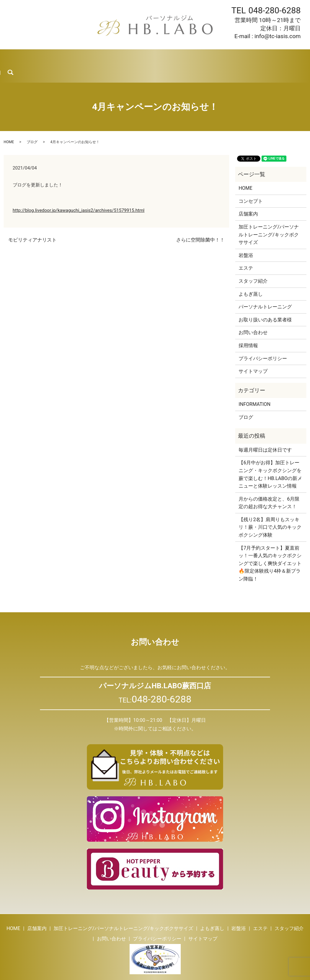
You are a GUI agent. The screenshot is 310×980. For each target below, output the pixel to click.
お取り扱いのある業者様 (265, 303)
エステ (153, 58)
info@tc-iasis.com (278, 36)
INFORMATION (254, 388)
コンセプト (251, 185)
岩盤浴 (131, 58)
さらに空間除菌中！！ (200, 224)
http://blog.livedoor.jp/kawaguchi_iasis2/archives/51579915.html (79, 194)
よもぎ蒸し (103, 58)
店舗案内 (38, 58)
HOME (13, 58)
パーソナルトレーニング (265, 290)
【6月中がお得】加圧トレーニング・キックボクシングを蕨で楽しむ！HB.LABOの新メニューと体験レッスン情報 (270, 458)
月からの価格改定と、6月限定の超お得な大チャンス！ (269, 487)
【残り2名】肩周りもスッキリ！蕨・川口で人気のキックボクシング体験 (270, 511)
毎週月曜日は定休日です (265, 434)
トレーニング (69, 58)
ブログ (212, 58)
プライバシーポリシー (263, 342)
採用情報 (237, 58)
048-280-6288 (274, 10)
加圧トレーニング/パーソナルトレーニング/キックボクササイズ (269, 218)
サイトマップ (253, 355)
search (303, 58)
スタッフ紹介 (183, 58)
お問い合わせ (269, 58)
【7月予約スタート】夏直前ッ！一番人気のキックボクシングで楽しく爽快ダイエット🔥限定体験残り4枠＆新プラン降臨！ (270, 547)
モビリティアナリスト (32, 224)
